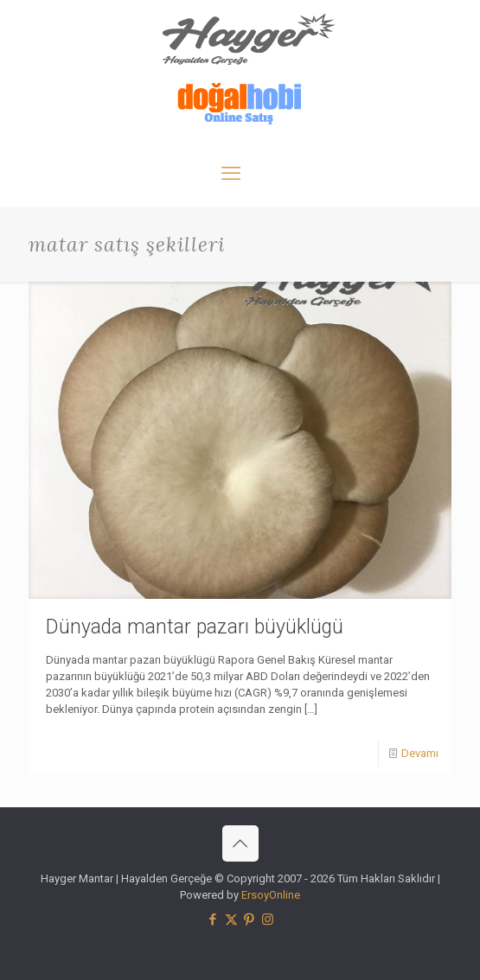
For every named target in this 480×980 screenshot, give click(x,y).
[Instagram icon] (268, 920)
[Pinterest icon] (250, 920)
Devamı (420, 753)
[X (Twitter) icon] (231, 920)
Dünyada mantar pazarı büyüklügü (195, 627)
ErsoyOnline (271, 895)
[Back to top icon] (240, 843)
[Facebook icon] (213, 920)
